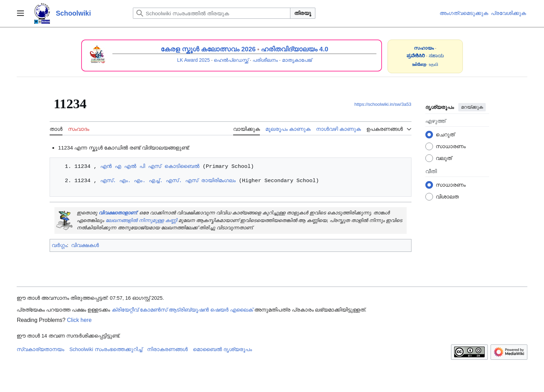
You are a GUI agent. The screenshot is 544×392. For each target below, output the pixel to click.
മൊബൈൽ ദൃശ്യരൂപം (222, 349)
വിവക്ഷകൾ (85, 245)
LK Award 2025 (194, 60)
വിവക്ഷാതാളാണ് (117, 213)
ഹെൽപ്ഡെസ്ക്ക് (231, 60)
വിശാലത (447, 197)
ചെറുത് (445, 134)
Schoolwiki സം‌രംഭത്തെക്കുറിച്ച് (106, 349)
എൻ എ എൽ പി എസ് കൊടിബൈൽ (150, 166)
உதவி (433, 64)
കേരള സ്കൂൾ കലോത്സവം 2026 (208, 49)
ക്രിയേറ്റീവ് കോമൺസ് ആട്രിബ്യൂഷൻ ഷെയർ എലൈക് (182, 310)
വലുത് (444, 158)
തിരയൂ (303, 13)
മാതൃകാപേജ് (297, 60)
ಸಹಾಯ (436, 56)
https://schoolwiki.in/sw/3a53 (383, 104)
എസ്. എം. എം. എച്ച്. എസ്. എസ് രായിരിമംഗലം (168, 181)
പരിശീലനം (265, 60)
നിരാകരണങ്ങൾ (167, 349)
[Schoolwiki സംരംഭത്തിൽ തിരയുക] (212, 13)
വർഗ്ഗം (59, 245)
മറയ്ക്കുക (472, 107)
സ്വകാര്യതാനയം (40, 349)
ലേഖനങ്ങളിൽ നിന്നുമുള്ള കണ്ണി (141, 220)
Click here (79, 320)
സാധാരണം (451, 146)
